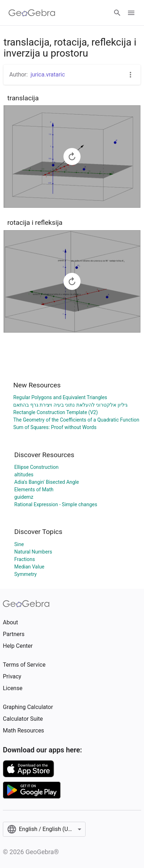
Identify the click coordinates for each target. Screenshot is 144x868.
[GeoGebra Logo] (32, 13)
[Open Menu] (131, 13)
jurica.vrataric (48, 75)
